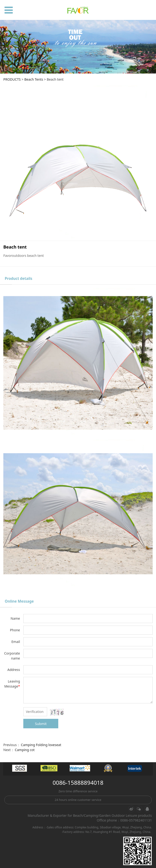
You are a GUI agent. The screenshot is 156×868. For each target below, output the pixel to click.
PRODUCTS (12, 79)
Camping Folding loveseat (41, 745)
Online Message (19, 601)
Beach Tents (34, 79)
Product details (19, 279)
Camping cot (25, 750)
